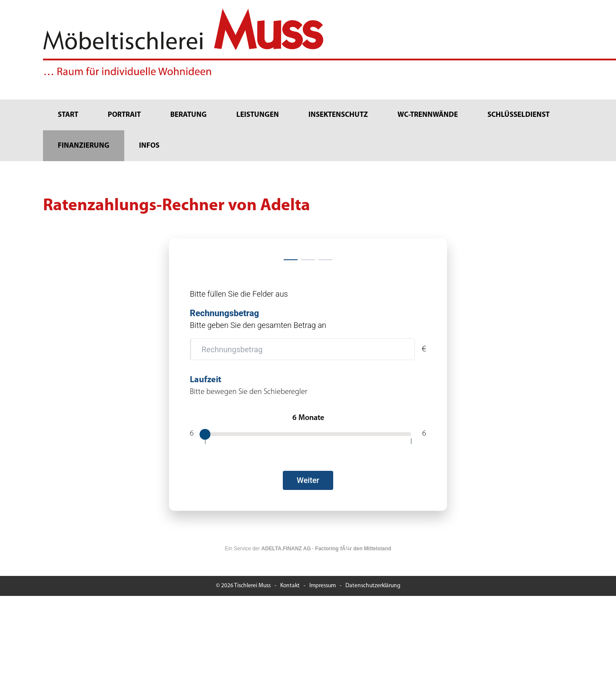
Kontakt (290, 586)
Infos (149, 146)
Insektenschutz (338, 115)
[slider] (205, 434)
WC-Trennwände (428, 115)
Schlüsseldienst (518, 115)
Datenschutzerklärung (373, 586)
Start (68, 115)
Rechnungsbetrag (224, 313)
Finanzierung (84, 146)
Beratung (189, 115)
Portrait (124, 115)
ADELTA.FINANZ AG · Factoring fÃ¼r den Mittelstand (326, 549)
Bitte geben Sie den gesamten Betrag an (258, 325)
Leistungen (258, 115)
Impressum (323, 586)
